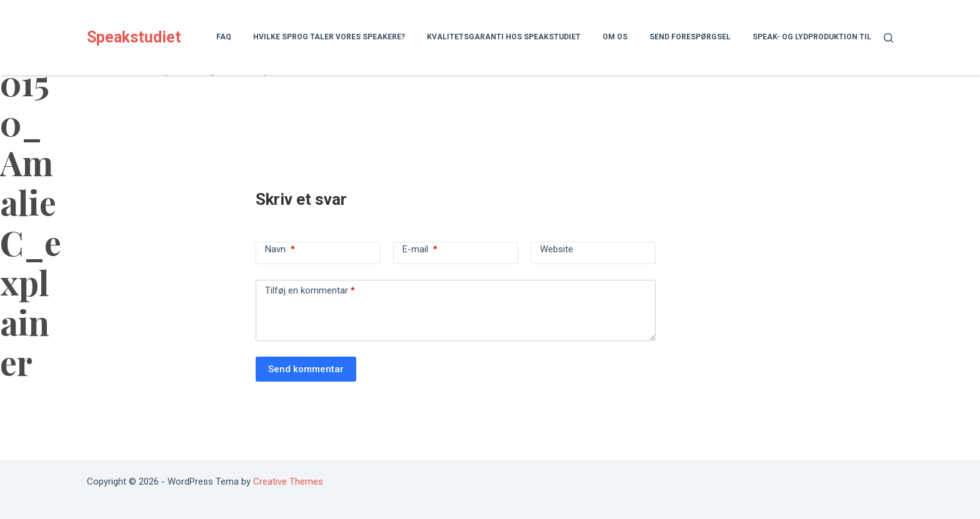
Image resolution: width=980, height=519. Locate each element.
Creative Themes (288, 482)
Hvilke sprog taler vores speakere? (329, 37)
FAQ (224, 37)
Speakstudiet (134, 37)
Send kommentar (306, 369)
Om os (615, 37)
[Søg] (888, 38)
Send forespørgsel (690, 37)
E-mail (420, 249)
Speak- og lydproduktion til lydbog (827, 37)
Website (557, 249)
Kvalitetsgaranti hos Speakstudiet (504, 37)
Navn (280, 249)
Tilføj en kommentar (310, 290)
